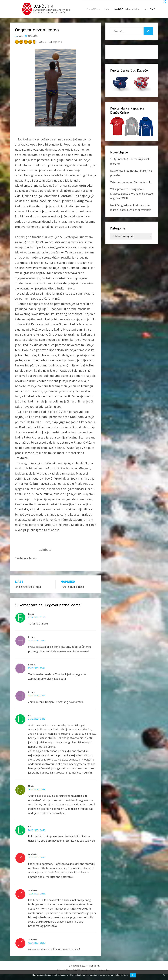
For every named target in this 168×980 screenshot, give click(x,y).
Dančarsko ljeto (127, 12)
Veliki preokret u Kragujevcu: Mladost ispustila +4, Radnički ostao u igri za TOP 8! (132, 199)
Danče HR (46, 9)
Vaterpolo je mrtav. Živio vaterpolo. (131, 188)
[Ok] (164, 975)
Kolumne (93, 12)
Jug (107, 12)
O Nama (150, 12)
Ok (133, 975)
